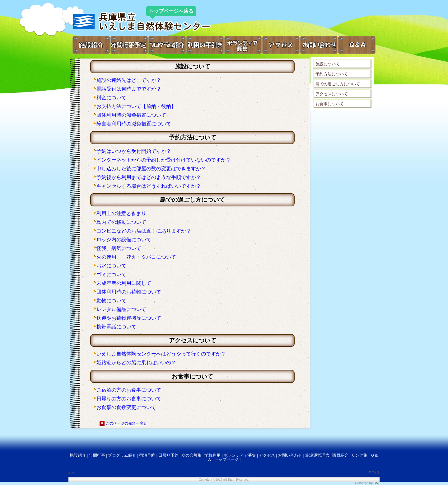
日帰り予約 (168, 455)
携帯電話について (116, 327)
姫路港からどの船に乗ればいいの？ (136, 363)
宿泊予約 (147, 455)
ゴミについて (111, 274)
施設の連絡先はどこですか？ (129, 80)
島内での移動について (121, 222)
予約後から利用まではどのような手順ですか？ (149, 177)
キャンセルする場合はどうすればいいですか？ (149, 186)
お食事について (330, 104)
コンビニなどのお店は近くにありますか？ (144, 231)
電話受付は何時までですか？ (129, 89)
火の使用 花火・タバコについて (136, 257)
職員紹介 (340, 455)
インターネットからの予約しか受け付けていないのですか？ (164, 160)
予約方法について (332, 74)
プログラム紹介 (122, 455)
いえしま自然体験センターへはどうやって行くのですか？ (161, 354)
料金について (111, 98)
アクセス (267, 455)
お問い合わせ (290, 455)
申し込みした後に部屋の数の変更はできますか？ (151, 169)
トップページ (226, 459)
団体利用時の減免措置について (131, 115)
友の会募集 (191, 455)
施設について (328, 64)
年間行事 (97, 455)
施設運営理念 (317, 455)
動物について (111, 301)
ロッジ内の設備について (124, 240)
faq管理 (374, 472)
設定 (72, 472)
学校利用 (212, 455)
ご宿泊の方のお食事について (129, 390)
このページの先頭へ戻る (126, 423)
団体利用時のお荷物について (129, 292)
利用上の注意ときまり (121, 213)
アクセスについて (332, 94)
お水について (111, 266)
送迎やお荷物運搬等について (129, 318)
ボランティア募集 (240, 455)
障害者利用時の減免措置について (134, 124)
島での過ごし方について (338, 84)
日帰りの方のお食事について (129, 399)
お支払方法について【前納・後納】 (136, 106)
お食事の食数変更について (126, 407)
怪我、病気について (119, 248)
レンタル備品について (121, 309)
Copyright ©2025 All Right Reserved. (224, 480)
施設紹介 (78, 455)
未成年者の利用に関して (124, 283)
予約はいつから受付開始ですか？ (134, 151)
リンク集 (359, 455)
